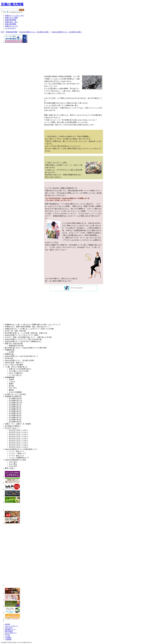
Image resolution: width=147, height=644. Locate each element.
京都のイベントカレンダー (15, 16)
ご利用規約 (8, 638)
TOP (2, 32)
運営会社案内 (9, 631)
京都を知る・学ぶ (11, 22)
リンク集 (7, 636)
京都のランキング (11, 26)
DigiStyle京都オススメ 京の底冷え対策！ (34, 32)
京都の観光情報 (12, 4)
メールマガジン (10, 28)
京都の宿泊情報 (10, 24)
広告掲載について (10, 629)
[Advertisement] (18, 308)
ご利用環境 (8, 639)
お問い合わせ (9, 628)
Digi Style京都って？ (11, 633)
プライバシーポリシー (11, 626)
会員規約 (7, 624)
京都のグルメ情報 (11, 18)
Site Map (7, 634)
